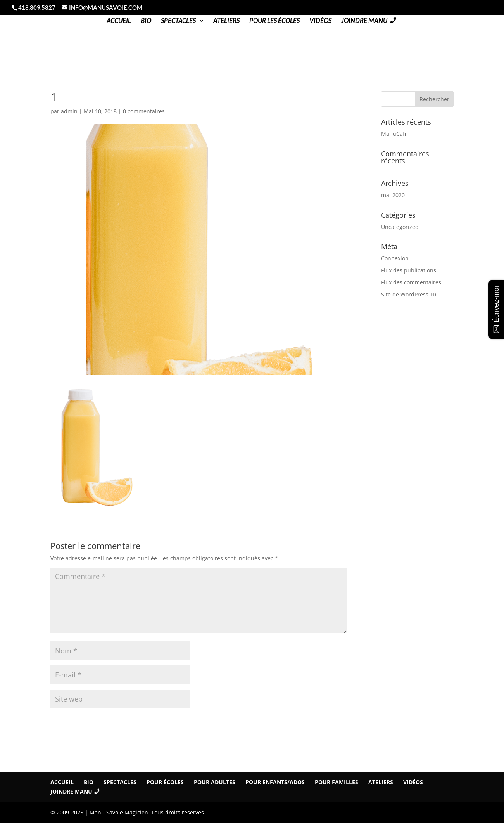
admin (69, 111)
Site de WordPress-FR (409, 294)
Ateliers (226, 21)
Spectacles (178, 21)
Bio (146, 21)
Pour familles (337, 782)
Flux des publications (409, 270)
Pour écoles (165, 782)
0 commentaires (144, 111)
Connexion (395, 258)
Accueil (119, 21)
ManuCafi (394, 134)
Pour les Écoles (274, 21)
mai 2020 (393, 195)
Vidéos (320, 21)
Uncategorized (400, 227)
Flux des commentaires (411, 282)
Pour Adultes (215, 782)
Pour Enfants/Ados (275, 782)
